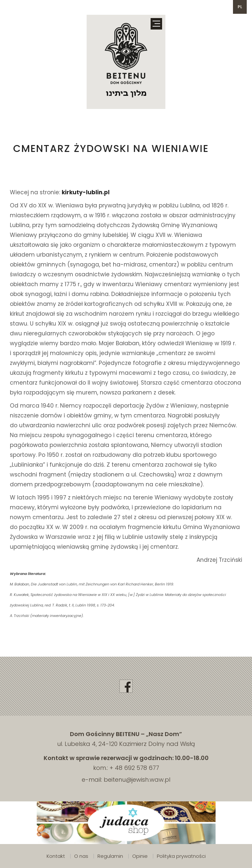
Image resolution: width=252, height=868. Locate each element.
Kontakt (56, 856)
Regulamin (110, 856)
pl (240, 7)
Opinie (140, 856)
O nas (81, 856)
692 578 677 (23, 7)
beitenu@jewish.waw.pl (137, 780)
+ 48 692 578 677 (134, 768)
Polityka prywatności (181, 856)
